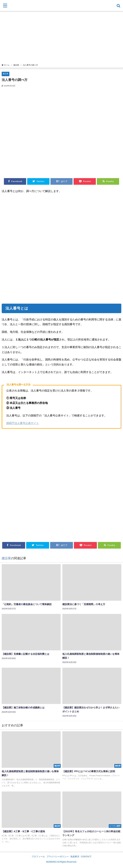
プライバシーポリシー (58, 857)
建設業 (6, 74)
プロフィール (38, 857)
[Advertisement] (62, 38)
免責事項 (75, 857)
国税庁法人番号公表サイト (23, 423)
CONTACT (86, 857)
